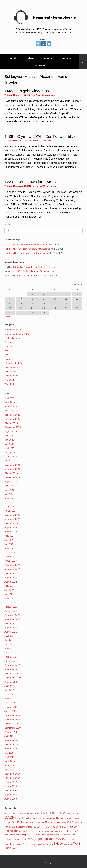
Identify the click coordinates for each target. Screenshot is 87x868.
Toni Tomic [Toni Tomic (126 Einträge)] (47, 844)
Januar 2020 (11, 711)
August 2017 (11, 782)
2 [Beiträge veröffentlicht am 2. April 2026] (43, 294)
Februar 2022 (11, 607)
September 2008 (13, 795)
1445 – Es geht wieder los (27, 91)
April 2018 (9, 757)
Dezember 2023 (12, 515)
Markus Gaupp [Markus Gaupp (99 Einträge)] (49, 831)
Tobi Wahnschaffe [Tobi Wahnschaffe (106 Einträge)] (36, 844)
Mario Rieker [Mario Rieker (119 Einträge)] (39, 831)
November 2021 (12, 619)
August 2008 (11, 799)
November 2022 (12, 569)
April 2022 (9, 599)
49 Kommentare (45, 140)
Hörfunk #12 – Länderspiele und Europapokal (26, 253)
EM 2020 (9, 346)
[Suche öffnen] (83, 62)
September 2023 (13, 527)
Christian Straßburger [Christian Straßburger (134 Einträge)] (61, 813)
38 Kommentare (50, 186)
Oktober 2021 (11, 624)
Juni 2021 (9, 640)
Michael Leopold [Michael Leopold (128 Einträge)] (22, 835)
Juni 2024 (9, 490)
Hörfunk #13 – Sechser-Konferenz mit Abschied (27, 249)
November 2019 (12, 719)
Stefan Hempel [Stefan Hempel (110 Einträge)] (10, 844)
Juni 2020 (9, 690)
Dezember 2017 (12, 774)
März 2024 (10, 502)
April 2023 (9, 548)
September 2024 (13, 477)
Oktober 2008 (11, 790)
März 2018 (10, 761)
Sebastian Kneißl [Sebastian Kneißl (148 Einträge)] (22, 839)
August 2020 (11, 682)
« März (8, 316)
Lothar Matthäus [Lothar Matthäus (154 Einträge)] (25, 827)
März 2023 (10, 553)
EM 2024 (9, 351)
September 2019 (13, 728)
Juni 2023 (9, 540)
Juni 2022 (9, 590)
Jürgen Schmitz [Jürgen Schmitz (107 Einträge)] (61, 823)
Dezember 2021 (12, 615)
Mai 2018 (9, 753)
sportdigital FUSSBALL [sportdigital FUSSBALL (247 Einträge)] (53, 839)
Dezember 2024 (12, 465)
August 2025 (11, 432)
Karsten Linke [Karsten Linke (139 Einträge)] (11, 827)
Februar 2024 (11, 507)
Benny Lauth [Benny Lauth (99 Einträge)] (22, 813)
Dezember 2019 (12, 715)
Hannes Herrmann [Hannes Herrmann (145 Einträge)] (65, 818)
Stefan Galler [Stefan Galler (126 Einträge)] (74, 839)
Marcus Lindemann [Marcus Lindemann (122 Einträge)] (26, 831)
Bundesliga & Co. (13, 330)
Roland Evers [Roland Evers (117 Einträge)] (61, 835)
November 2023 (12, 519)
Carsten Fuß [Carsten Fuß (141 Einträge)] (32, 813)
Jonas (38, 95)
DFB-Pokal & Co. (13, 338)
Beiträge (31, 58)
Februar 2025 (11, 457)
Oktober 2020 (11, 674)
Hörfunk (8, 359)
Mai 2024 (9, 494)
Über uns (66, 58)
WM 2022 (9, 380)
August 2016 (11, 786)
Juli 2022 (9, 586)
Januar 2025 (11, 461)
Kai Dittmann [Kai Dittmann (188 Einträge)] (74, 822)
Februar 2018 (11, 765)
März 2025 (10, 452)
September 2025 (13, 427)
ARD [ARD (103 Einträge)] (16, 813)
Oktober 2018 (11, 745)
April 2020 (9, 699)
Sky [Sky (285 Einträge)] (33, 839)
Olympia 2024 (11, 367)
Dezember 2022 (12, 565)
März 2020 (10, 703)
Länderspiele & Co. (14, 363)
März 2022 (10, 603)
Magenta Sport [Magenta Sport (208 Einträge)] (59, 827)
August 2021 (11, 632)
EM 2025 (9, 355)
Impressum (40, 65)
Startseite (13, 58)
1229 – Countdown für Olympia (31, 182)
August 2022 (11, 582)
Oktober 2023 (11, 523)
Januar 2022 (11, 611)
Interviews (48, 58)
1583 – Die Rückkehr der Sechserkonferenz (26, 245)
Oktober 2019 (11, 724)
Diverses (9, 342)
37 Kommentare (48, 95)
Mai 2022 (9, 594)
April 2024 (9, 498)
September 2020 (13, 678)
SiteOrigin (49, 863)
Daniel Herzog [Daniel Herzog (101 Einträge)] (76, 813)
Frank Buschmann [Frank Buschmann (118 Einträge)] (49, 818)
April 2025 (9, 448)
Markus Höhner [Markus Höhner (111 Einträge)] (60, 831)
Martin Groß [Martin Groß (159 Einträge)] (72, 831)
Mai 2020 (9, 694)
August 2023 (11, 532)
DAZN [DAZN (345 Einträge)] (10, 817)
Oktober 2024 (11, 473)
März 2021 (10, 653)
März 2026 (10, 402)
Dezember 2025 (12, 415)
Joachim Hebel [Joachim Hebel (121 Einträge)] (31, 823)
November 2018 (12, 740)
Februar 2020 (11, 707)
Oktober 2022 (11, 573)
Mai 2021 (9, 644)
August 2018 (11, 749)
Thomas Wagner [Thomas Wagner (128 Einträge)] (22, 844)
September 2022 (13, 578)
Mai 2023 (9, 544)
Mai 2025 (9, 444)
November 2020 (12, 669)
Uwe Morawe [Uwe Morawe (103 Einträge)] (68, 844)
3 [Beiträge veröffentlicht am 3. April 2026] (55, 294)
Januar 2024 (11, 511)
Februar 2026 (11, 407)
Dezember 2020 (12, 665)
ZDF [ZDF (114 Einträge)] (13, 849)
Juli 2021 (9, 636)
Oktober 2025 (11, 423)
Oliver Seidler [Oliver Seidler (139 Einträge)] (36, 835)
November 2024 (12, 469)
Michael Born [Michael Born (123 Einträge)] (10, 835)
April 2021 (9, 649)
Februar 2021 (11, 657)
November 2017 (12, 778)
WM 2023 (9, 384)
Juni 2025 (9, 440)
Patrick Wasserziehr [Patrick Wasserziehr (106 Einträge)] (49, 835)
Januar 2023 (11, 561)
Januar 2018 (11, 770)
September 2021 (13, 628)
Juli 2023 (9, 536)
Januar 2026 (11, 411)
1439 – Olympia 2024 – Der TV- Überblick (40, 136)
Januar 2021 (11, 661)
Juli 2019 (9, 736)
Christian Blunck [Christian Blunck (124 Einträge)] (45, 813)
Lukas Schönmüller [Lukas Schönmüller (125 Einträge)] (42, 827)
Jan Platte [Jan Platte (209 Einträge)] (18, 822)
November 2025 (12, 419)
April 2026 (9, 398)
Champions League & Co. (17, 334)
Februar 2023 (11, 557)
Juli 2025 (9, 436)
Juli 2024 (9, 486)
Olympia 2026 (11, 371)
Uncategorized (12, 376)
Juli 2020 (9, 686)
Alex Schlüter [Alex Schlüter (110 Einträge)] (9, 813)
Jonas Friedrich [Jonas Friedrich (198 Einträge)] (46, 822)
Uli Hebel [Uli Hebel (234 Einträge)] (57, 844)
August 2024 (11, 482)
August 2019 (11, 732)
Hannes (39, 186)
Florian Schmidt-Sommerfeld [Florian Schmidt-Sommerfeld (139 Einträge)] (28, 818)
